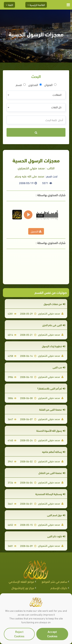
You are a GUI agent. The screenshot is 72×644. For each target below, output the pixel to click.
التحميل (36, 231)
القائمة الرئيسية (36, 5)
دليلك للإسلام (59, 588)
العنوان (50, 85)
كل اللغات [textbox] (56, 107)
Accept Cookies (52, 634)
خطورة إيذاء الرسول (54, 346)
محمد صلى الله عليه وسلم (29, 176)
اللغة (9, 5)
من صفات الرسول (54, 304)
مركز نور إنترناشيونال (23, 588)
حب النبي (59, 367)
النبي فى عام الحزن (54, 325)
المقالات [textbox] (57, 95)
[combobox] (36, 95)
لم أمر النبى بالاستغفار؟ (51, 388)
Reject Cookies (19, 634)
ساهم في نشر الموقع (54, 581)
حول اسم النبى (56, 515)
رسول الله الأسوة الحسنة (51, 430)
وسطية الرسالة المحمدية (50, 494)
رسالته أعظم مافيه (54, 452)
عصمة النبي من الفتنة (52, 409)
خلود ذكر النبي (56, 536)
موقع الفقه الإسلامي (21, 581)
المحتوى (35, 85)
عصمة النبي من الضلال (52, 473)
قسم (21, 85)
